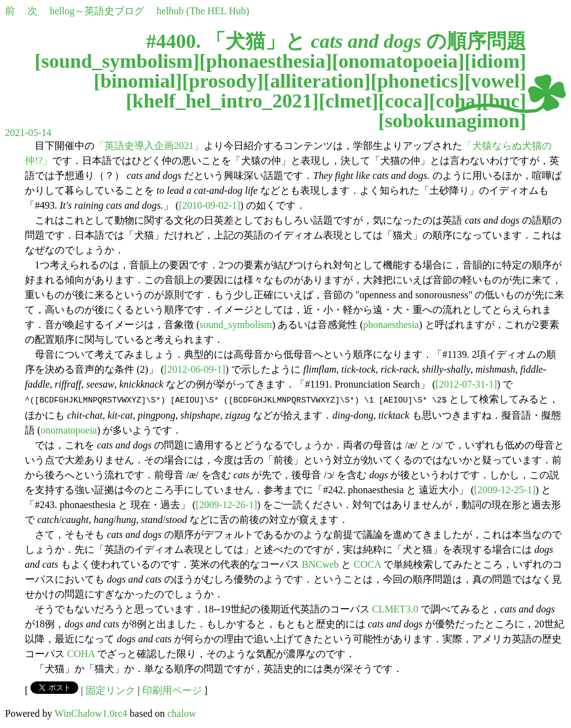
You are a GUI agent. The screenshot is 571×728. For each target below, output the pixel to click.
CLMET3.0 (395, 608)
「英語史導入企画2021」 (149, 146)
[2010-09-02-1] (210, 205)
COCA (367, 563)
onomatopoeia (398, 61)
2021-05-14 (28, 133)
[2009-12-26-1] (226, 503)
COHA (81, 653)
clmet (349, 101)
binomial (138, 81)
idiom (495, 61)
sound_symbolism (117, 61)
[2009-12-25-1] (505, 489)
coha (455, 101)
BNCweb (321, 563)
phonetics (418, 81)
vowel (495, 81)
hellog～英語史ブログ (97, 11)
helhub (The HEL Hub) (203, 11)
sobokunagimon (452, 121)
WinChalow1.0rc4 (91, 712)
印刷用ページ (172, 689)
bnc (505, 101)
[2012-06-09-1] (195, 369)
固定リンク (111, 689)
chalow (181, 712)
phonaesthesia (265, 61)
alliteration (317, 81)
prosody (223, 81)
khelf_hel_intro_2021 (222, 101)
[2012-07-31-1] (466, 384)
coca (404, 101)
